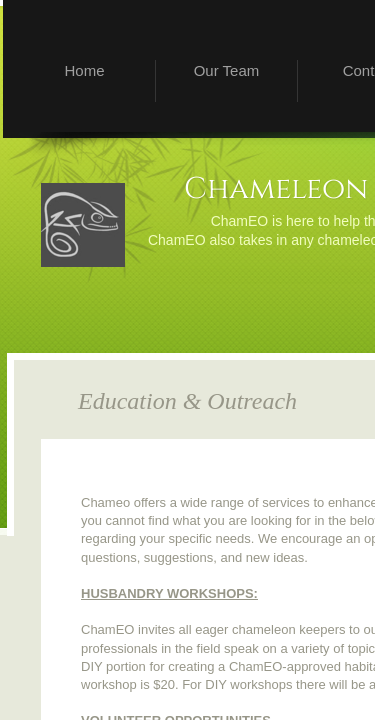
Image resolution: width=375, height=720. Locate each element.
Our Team (227, 70)
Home (84, 70)
